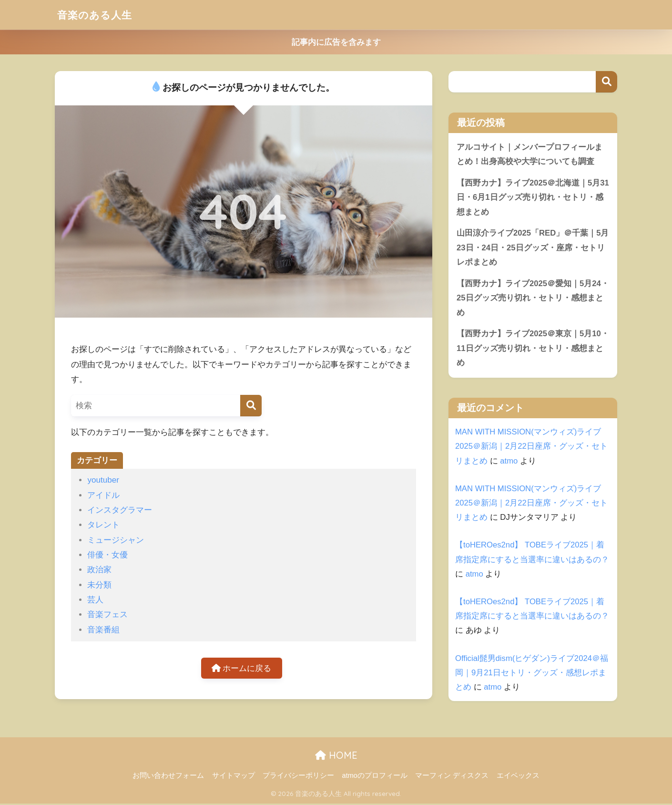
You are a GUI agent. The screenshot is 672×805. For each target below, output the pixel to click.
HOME (336, 757)
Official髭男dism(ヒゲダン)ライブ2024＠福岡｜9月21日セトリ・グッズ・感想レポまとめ (532, 674)
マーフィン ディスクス (452, 777)
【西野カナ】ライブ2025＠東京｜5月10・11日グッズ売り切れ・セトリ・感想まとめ (530, 350)
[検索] (251, 406)
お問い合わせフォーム (168, 777)
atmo (509, 462)
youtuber (103, 480)
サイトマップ (234, 777)
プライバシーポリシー (298, 777)
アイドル (103, 495)
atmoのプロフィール (375, 777)
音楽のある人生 (98, 15)
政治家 (99, 570)
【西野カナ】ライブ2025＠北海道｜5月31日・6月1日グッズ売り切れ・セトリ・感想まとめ (530, 197)
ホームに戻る (242, 668)
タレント (103, 525)
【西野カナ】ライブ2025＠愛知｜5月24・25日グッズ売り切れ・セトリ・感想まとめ (530, 299)
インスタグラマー (120, 510)
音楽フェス (107, 614)
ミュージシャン (116, 540)
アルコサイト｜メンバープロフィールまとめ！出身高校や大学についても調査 (529, 155)
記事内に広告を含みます (336, 42)
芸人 (95, 600)
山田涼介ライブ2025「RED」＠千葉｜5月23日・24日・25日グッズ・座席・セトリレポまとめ (531, 248)
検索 (606, 82)
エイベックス (518, 777)
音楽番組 (103, 630)
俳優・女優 (107, 555)
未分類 (99, 585)
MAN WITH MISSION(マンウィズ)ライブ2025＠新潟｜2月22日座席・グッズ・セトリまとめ (531, 448)
